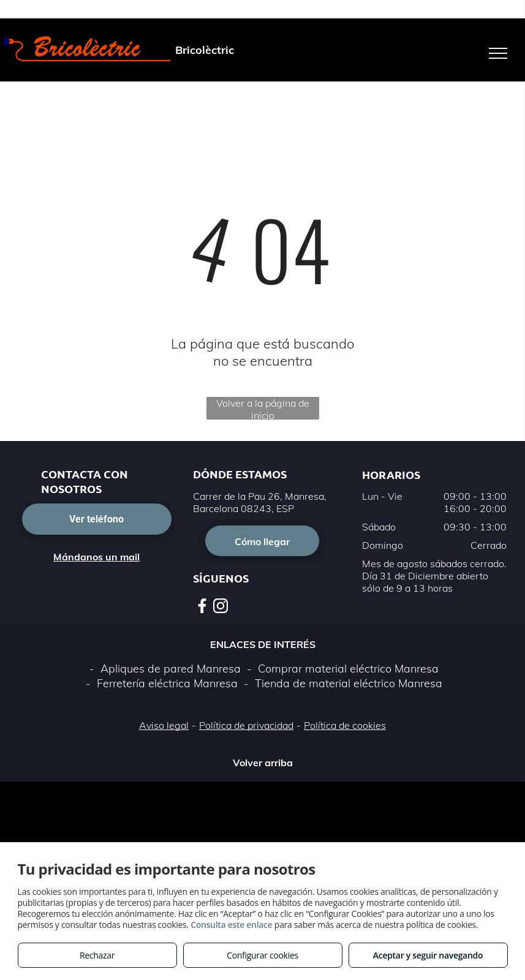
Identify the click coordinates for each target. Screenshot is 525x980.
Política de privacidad (246, 725)
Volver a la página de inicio (263, 408)
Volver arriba (263, 763)
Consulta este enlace (231, 925)
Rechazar (97, 955)
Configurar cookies (262, 955)
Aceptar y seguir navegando (428, 955)
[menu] (498, 53)
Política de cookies (345, 725)
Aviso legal (164, 725)
